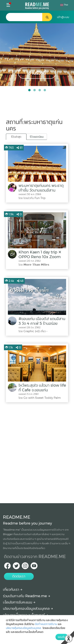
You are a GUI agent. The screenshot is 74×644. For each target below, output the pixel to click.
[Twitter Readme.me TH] (16, 567)
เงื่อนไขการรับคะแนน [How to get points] (19, 602)
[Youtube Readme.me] (34, 567)
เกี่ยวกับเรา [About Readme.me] (13, 590)
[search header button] (47, 17)
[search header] (28, 17)
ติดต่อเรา (19, 576)
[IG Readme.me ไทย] (25, 567)
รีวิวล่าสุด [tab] (16, 137)
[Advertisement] (37, 452)
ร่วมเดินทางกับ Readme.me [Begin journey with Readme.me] (27, 596)
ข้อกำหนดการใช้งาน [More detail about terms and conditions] (46, 624)
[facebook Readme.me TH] (7, 567)
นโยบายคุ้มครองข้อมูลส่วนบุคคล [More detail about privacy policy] (28, 609)
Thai (64, 5)
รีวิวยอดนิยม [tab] (37, 137)
